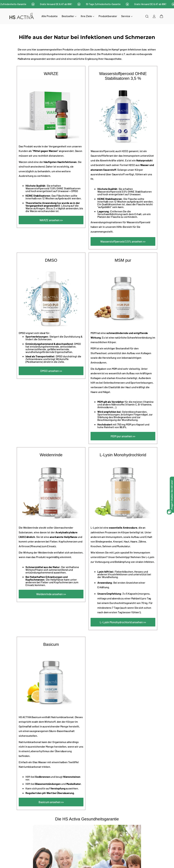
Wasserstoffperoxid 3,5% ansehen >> (123, 241)
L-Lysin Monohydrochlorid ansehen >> (123, 622)
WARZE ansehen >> (51, 220)
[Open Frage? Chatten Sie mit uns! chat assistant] (172, 495)
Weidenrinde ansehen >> (51, 594)
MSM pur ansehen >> (123, 436)
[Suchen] (147, 16)
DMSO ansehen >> (51, 371)
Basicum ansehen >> (51, 802)
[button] (161, 16)
